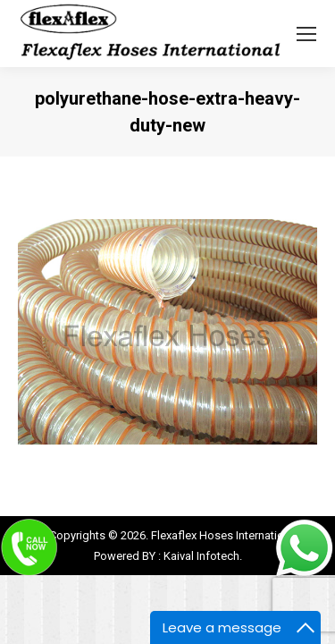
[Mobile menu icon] (306, 34)
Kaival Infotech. (203, 556)
